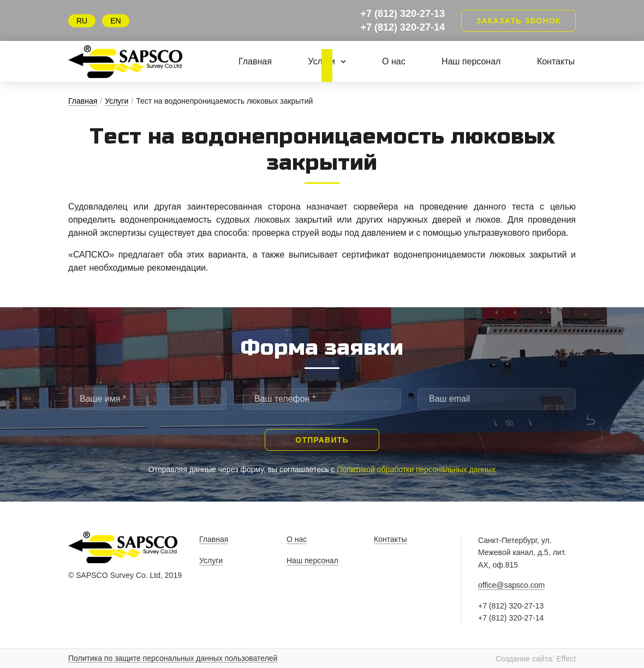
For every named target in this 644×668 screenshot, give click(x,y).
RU (82, 21)
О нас (394, 61)
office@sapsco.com (511, 585)
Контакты (556, 61)
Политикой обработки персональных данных (416, 469)
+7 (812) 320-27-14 (402, 27)
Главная (255, 61)
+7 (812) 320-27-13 (402, 14)
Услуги (327, 61)
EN (115, 21)
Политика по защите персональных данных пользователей (173, 658)
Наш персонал (471, 61)
